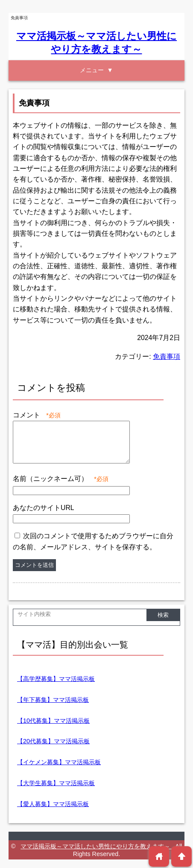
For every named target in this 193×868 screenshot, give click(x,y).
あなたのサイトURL (44, 508)
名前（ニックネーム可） (61, 479)
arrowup (182, 856)
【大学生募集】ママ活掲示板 (56, 783)
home (159, 856)
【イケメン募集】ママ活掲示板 (59, 762)
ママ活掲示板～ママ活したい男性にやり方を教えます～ (96, 846)
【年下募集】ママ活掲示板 (53, 700)
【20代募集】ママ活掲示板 (53, 741)
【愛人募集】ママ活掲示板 (53, 804)
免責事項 (167, 356)
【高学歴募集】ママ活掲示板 (56, 679)
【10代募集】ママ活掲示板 (53, 721)
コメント (37, 415)
